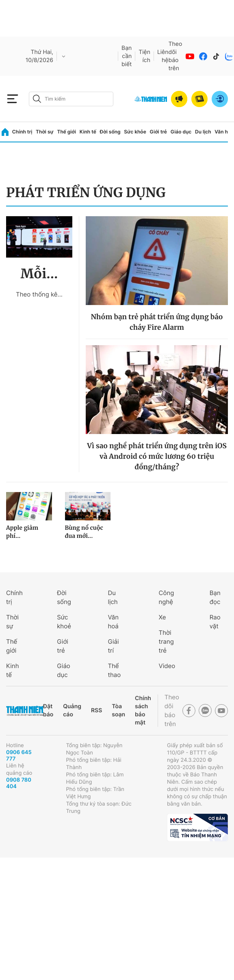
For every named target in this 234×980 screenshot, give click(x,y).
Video (167, 666)
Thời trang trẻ (166, 642)
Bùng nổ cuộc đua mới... (84, 532)
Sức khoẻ (64, 622)
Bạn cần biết (127, 56)
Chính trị (22, 132)
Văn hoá (113, 622)
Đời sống (110, 132)
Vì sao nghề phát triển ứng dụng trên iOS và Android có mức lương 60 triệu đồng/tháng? (157, 456)
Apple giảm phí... (22, 532)
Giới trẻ (158, 132)
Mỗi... (39, 274)
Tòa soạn (118, 710)
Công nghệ (167, 597)
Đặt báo (48, 710)
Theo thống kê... (39, 294)
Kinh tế (88, 132)
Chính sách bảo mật (143, 710)
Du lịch (203, 132)
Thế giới (66, 132)
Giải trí (113, 646)
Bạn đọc (215, 597)
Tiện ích (144, 56)
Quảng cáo (72, 710)
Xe (162, 617)
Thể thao (114, 670)
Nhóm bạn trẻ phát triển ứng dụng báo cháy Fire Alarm (157, 322)
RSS (96, 710)
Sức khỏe (135, 132)
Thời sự (45, 132)
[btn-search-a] (37, 99)
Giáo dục (181, 132)
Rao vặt (215, 622)
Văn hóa (224, 132)
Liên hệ (163, 56)
